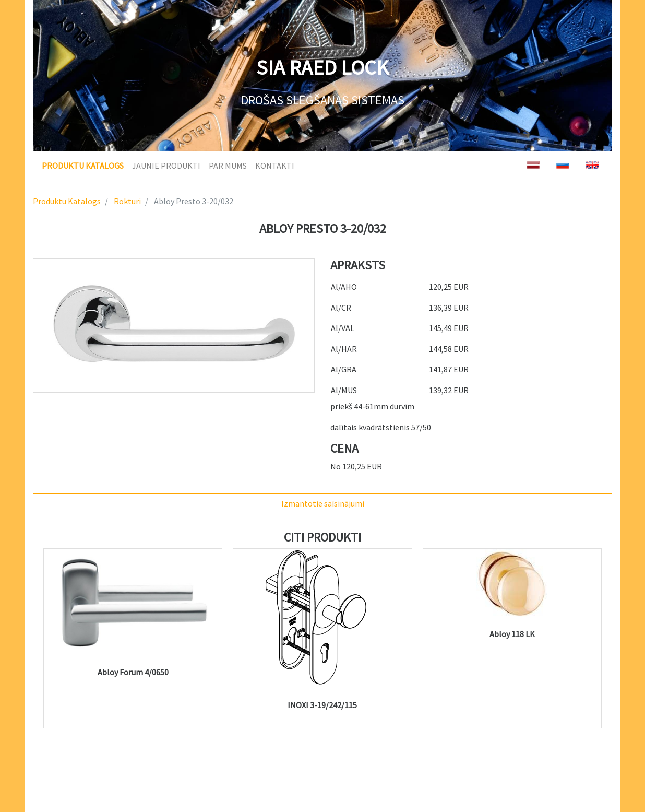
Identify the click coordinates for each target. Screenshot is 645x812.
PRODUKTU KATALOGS (83, 165)
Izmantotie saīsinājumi (323, 503)
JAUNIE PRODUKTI (166, 166)
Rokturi (127, 201)
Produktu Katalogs (67, 201)
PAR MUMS (228, 166)
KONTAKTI (275, 166)
